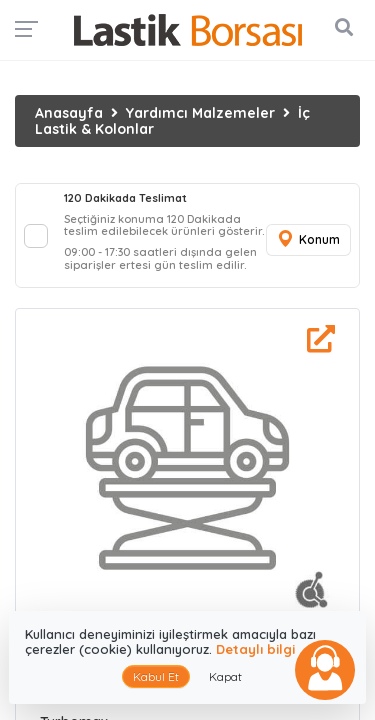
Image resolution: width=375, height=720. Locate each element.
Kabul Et (156, 676)
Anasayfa (69, 113)
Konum (308, 239)
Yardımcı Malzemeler (200, 113)
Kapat (225, 676)
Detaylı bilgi (255, 649)
